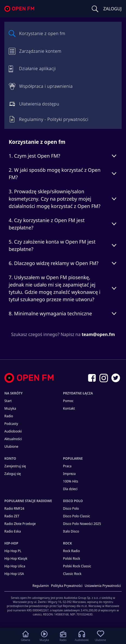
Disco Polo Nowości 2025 (82, 524)
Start (8, 401)
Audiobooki (13, 431)
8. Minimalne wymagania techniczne (50, 313)
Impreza (69, 474)
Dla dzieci (70, 489)
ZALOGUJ (112, 9)
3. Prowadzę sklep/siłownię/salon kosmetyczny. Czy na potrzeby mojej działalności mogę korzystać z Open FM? (55, 199)
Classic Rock (72, 574)
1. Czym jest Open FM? (34, 156)
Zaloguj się (13, 474)
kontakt (69, 408)
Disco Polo (71, 508)
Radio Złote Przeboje (20, 524)
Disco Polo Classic (77, 516)
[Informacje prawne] (63, 604)
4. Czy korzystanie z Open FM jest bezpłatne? (47, 224)
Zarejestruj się (15, 466)
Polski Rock (72, 559)
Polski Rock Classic (77, 566)
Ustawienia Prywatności (103, 586)
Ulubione (11, 447)
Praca (67, 466)
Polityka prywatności (67, 586)
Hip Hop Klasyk (16, 559)
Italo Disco (71, 531)
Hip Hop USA (14, 574)
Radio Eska (13, 531)
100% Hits (71, 481)
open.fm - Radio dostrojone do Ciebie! (19, 9)
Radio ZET (12, 516)
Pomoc (68, 401)
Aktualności (13, 439)
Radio (9, 416)
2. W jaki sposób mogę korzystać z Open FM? (55, 174)
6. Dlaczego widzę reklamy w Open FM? (53, 263)
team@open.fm (98, 334)
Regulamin (41, 586)
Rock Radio (71, 551)
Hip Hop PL (13, 551)
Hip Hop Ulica (15, 566)
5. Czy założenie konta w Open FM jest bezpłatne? (52, 245)
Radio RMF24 (14, 508)
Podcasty (11, 424)
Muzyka (10, 408)
